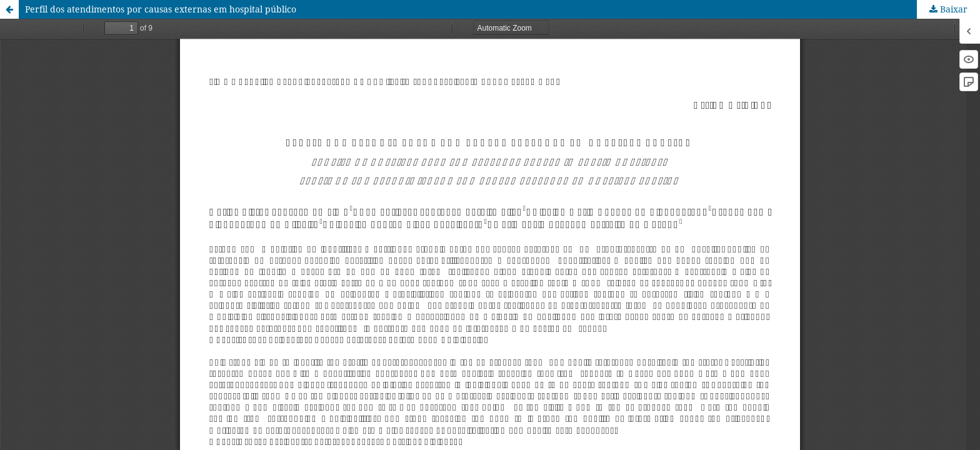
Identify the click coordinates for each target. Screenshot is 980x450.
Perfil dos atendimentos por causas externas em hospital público (161, 9)
